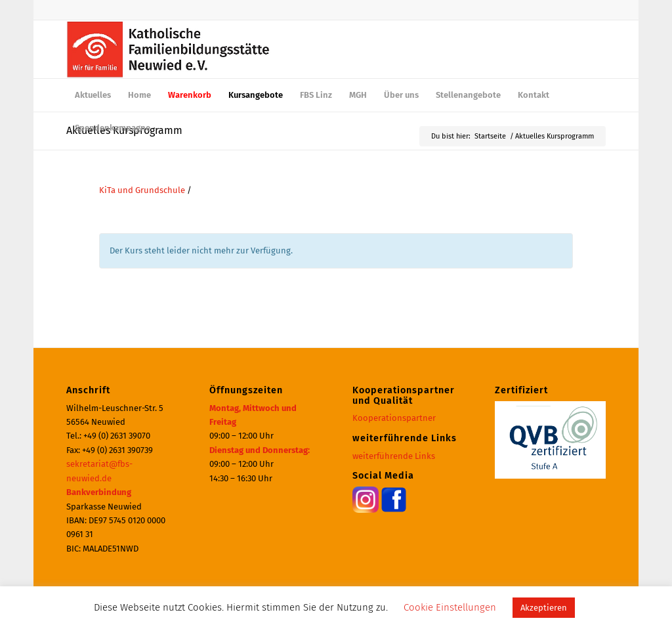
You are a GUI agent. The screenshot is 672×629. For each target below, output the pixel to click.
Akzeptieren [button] (544, 608)
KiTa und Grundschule (142, 190)
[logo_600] (168, 49)
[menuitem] (93, 95)
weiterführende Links (394, 456)
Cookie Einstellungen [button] (450, 607)
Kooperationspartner (394, 418)
